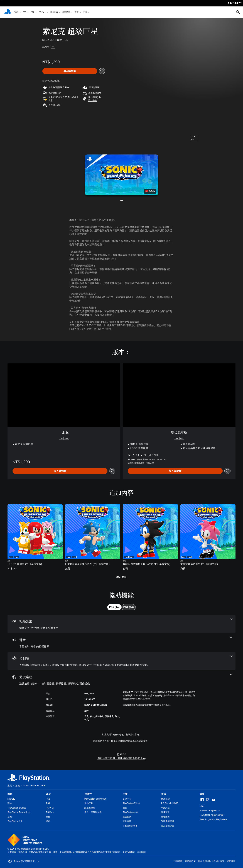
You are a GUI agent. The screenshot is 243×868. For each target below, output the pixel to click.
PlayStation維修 (130, 812)
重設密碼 (127, 817)
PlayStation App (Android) (212, 815)
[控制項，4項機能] (121, 661)
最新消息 (66, 12)
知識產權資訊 (168, 821)
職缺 (10, 803)
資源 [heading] (164, 794)
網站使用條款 (205, 861)
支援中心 (127, 799)
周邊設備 (54, 12)
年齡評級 (165, 808)
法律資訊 (178, 861)
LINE (202, 806)
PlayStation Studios (17, 808)
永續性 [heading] (88, 794)
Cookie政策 (219, 861)
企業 (10, 817)
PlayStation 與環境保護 (95, 799)
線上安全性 (90, 808)
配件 (48, 817)
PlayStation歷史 (15, 821)
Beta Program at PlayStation (213, 819)
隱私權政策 (190, 861)
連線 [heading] (202, 794)
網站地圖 (231, 861)
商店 (77, 12)
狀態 (125, 808)
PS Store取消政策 (170, 803)
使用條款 (165, 799)
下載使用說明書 (130, 826)
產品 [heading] (48, 794)
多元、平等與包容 (93, 812)
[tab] (114, 607)
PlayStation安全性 (131, 803)
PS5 (24, 12)
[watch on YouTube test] (150, 191)
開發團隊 (165, 817)
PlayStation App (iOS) (210, 811)
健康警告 (165, 812)
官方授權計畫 (168, 826)
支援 (85, 12)
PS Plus (42, 12)
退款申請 (127, 821)
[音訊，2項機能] (121, 642)
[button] (93, 100)
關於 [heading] (10, 794)
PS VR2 (50, 808)
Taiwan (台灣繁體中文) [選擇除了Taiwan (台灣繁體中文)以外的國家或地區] (24, 861)
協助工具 (89, 803)
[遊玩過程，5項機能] (121, 680)
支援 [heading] (125, 794)
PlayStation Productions (19, 812)
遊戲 (16, 12)
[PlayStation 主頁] (8, 12)
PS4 (32, 12)
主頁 (10, 786)
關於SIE (11, 799)
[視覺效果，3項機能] (121, 624)
